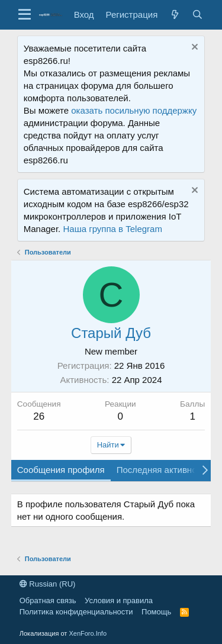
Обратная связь (48, 600)
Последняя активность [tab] (163, 470)
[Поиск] (197, 15)
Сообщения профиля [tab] (61, 470)
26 (39, 416)
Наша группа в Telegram (112, 229)
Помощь (156, 612)
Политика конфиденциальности (76, 612)
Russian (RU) (48, 584)
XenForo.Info (88, 633)
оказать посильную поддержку (134, 110)
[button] (25, 15)
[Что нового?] (175, 15)
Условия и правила (119, 600)
